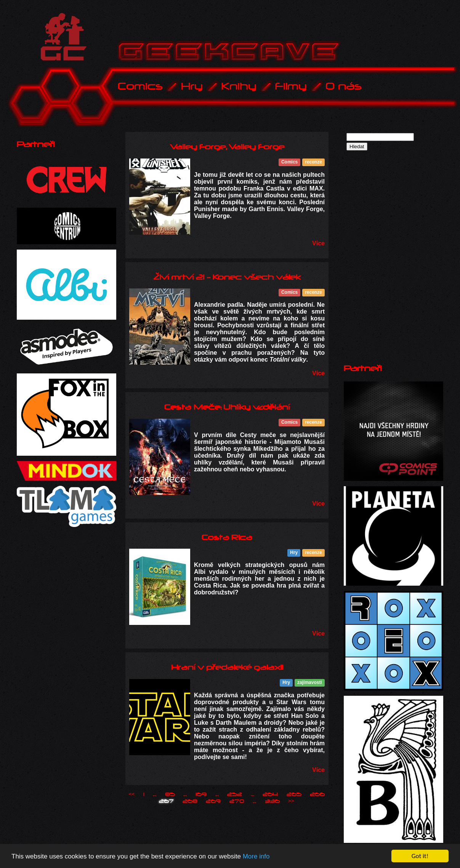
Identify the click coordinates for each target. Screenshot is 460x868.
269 (213, 801)
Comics (140, 86)
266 (317, 794)
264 (270, 794)
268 (190, 801)
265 (294, 794)
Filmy (291, 86)
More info (256, 857)
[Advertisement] (401, 206)
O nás (344, 86)
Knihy (239, 86)
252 (235, 794)
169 (201, 794)
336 (272, 801)
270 (237, 801)
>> (291, 801)
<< (131, 794)
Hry (192, 86)
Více (318, 243)
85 (170, 794)
